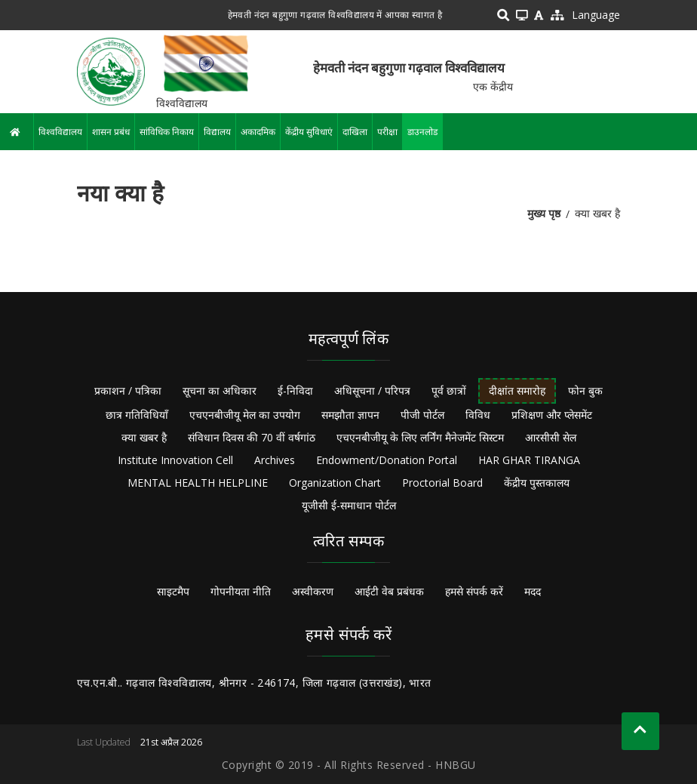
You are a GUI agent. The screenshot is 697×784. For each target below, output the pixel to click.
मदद (533, 591)
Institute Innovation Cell (175, 460)
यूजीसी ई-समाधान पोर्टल (349, 505)
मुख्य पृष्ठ (544, 213)
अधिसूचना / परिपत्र (372, 390)
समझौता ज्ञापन (350, 415)
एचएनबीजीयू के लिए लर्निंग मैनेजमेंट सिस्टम (420, 437)
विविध (478, 415)
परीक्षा (387, 132)
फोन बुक (585, 390)
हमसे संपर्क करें (474, 591)
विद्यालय (217, 132)
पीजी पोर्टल (422, 415)
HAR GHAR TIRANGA (529, 460)
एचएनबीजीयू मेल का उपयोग (245, 415)
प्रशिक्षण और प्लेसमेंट (552, 415)
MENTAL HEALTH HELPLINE (198, 483)
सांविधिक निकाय (167, 132)
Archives (275, 460)
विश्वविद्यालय (60, 132)
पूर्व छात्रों (449, 390)
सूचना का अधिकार (220, 390)
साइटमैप (173, 591)
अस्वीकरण (313, 591)
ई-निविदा (295, 390)
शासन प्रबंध (111, 132)
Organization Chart (335, 483)
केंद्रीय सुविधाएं (309, 132)
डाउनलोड (422, 132)
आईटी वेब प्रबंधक (389, 591)
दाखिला (355, 132)
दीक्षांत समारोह (517, 390)
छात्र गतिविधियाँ (137, 415)
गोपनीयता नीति (241, 591)
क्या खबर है (144, 437)
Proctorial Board (442, 483)
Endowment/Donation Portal (387, 460)
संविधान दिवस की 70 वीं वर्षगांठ (252, 437)
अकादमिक (258, 132)
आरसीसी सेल (551, 437)
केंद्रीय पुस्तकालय (537, 483)
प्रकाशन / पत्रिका (128, 390)
